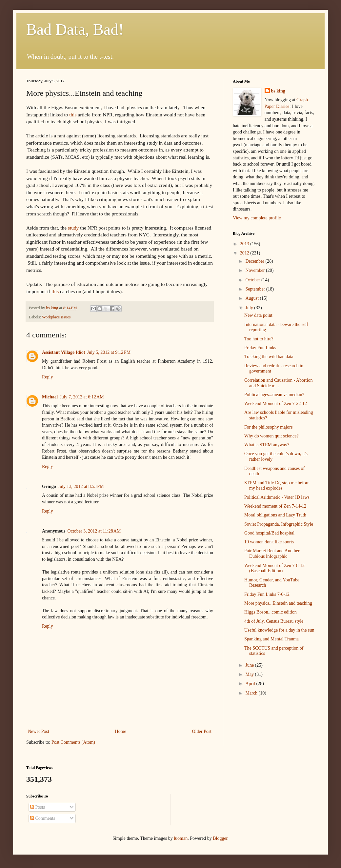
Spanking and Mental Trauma (271, 639)
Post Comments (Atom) (73, 742)
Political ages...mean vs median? (274, 395)
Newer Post (39, 731)
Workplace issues (56, 317)
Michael (50, 397)
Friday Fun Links (260, 348)
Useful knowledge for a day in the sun (279, 630)
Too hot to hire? (259, 339)
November (256, 270)
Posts (38, 807)
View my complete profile (257, 218)
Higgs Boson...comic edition (271, 612)
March (252, 693)
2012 (245, 253)
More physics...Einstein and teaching (278, 603)
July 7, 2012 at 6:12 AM (82, 397)
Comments (43, 818)
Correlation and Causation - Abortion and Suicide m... (278, 383)
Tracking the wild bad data (269, 357)
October (253, 280)
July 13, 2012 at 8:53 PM (81, 486)
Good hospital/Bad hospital (269, 533)
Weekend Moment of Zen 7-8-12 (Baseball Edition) (274, 568)
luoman (181, 838)
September (256, 289)
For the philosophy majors (268, 427)
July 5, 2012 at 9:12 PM (109, 352)
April (251, 684)
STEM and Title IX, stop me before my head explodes (277, 486)
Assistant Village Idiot (63, 352)
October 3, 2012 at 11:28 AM (94, 531)
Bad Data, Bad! (75, 29)
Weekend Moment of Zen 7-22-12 (276, 404)
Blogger (220, 838)
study (73, 228)
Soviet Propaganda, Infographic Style (279, 524)
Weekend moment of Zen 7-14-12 (275, 506)
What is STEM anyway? (267, 445)
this (72, 115)
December (255, 261)
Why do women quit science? (271, 436)
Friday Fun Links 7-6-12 (267, 594)
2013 (245, 244)
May (250, 674)
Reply (47, 377)
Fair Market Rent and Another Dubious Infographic (272, 554)
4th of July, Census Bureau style (274, 621)
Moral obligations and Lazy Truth (275, 515)
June (250, 665)
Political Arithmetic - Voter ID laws (277, 497)
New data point (258, 315)
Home (121, 731)
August (252, 298)
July (250, 308)
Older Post (202, 731)
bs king (278, 91)
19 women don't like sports (269, 542)
